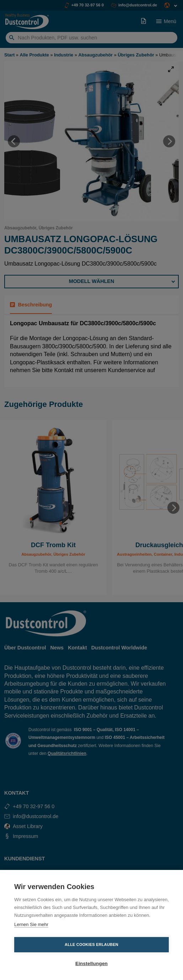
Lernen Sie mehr (31, 924)
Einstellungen (91, 963)
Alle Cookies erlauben (91, 944)
